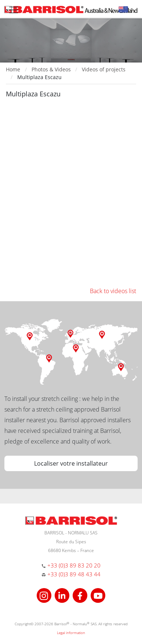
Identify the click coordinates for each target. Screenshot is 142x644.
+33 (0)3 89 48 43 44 (74, 574)
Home (13, 69)
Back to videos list (113, 291)
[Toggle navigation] (14, 10)
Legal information (71, 633)
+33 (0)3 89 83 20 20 (74, 565)
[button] (126, 9)
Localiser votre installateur (71, 463)
